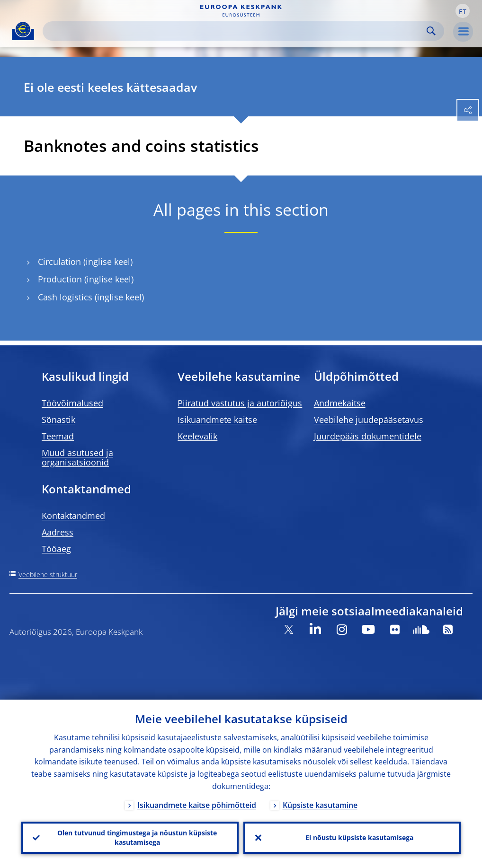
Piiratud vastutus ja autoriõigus (240, 403)
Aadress (58, 532)
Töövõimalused (72, 403)
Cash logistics (65, 297)
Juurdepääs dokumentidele (368, 436)
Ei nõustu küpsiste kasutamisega (359, 837)
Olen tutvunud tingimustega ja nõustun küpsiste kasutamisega (137, 837)
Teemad (58, 436)
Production (60, 279)
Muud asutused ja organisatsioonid (77, 457)
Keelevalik (197, 436)
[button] (463, 11)
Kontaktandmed (73, 516)
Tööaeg (56, 549)
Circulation (59, 262)
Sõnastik (58, 420)
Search (431, 31)
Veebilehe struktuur (48, 574)
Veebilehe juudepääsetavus (369, 420)
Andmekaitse (340, 403)
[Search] (236, 31)
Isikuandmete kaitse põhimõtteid (197, 805)
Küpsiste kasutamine (320, 805)
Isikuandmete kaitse (217, 420)
